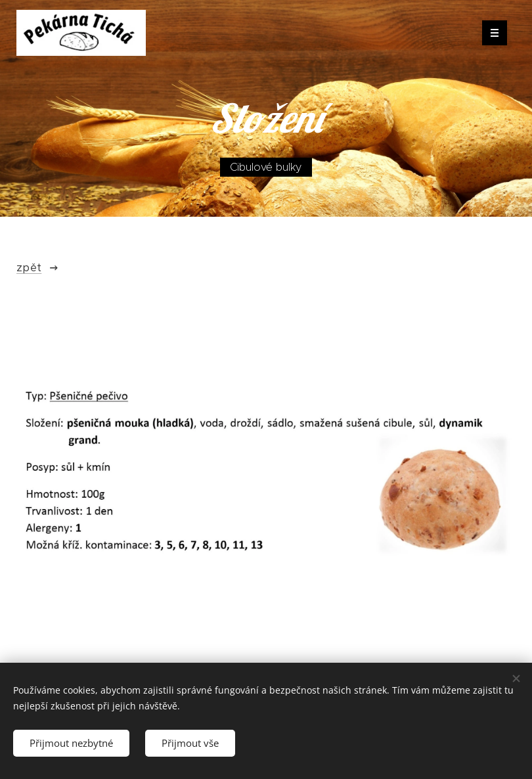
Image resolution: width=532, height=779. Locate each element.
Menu (490, 33)
